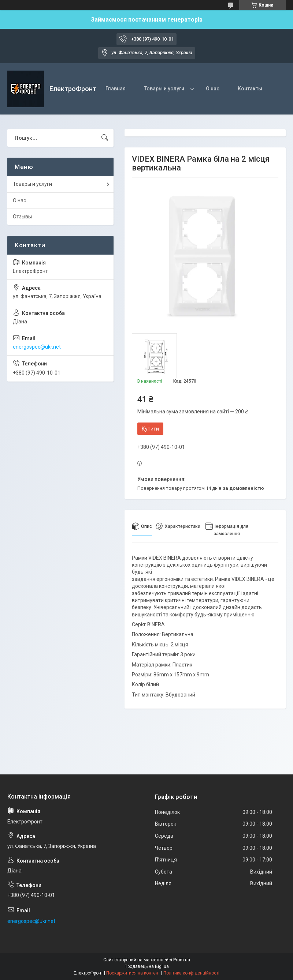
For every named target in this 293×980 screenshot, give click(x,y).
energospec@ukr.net (37, 347)
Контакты (250, 89)
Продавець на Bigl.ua (147, 966)
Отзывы (22, 217)
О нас (213, 89)
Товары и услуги (164, 89)
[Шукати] (105, 138)
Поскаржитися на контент (133, 973)
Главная (116, 89)
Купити (150, 429)
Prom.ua (182, 960)
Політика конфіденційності (191, 973)
